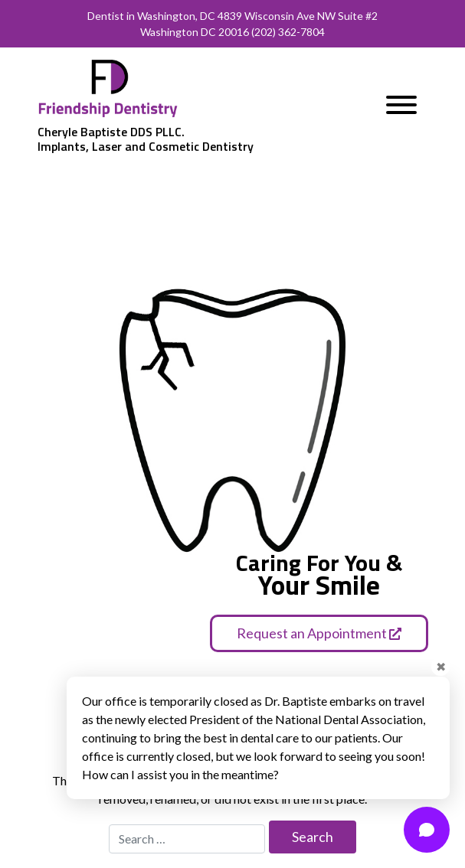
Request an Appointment (319, 633)
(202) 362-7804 (288, 32)
